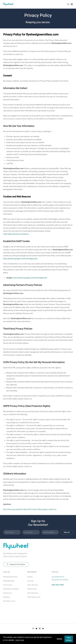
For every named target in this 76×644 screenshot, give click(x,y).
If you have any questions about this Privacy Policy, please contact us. (30, 509)
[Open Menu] (72, 4)
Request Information (16, 564)
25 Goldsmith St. (58, 577)
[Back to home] (8, 4)
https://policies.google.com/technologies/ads (20, 259)
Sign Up (67, 532)
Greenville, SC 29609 (60, 580)
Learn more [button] (20, 640)
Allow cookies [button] (69, 639)
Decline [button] (60, 639)
